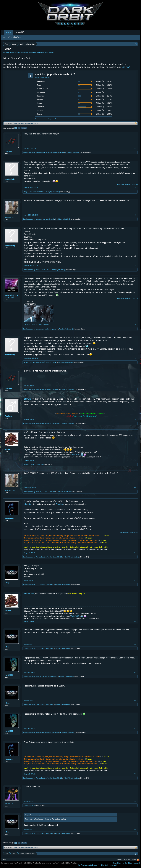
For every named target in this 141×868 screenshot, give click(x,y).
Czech (4, 860)
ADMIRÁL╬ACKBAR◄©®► (12, 297)
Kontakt (120, 860)
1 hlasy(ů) (100, 92)
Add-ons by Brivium (98, 865)
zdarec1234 (10, 218)
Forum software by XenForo (20, 863)
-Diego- (26, 192)
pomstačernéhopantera (56, 152)
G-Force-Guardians (48, 492)
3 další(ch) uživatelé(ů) (65, 362)
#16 (135, 700)
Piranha (59, 504)
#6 (135, 358)
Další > (24, 128)
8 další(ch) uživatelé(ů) (73, 152)
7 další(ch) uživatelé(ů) (67, 329)
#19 (135, 801)
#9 (135, 460)
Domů (134, 860)
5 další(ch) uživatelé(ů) (58, 270)
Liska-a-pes (33, 192)
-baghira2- (9, 518)
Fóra (8, 33)
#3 (135, 215)
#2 (135, 188)
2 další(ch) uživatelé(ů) (68, 424)
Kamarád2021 (57, 557)
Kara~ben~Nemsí (42, 152)
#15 (135, 672)
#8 (135, 419)
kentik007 (9, 675)
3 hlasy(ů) (100, 96)
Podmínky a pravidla (120, 863)
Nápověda (127, 860)
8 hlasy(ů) (100, 107)
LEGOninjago (40, 585)
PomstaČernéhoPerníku (44, 557)
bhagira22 (55, 389)
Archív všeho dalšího (21, 52)
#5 (135, 325)
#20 (135, 829)
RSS (138, 860)
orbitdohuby (10, 179)
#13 (135, 622)
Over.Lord (9, 804)
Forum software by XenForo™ (58, 863)
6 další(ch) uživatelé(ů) (71, 557)
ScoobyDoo (50, 585)
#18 (135, 774)
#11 (135, 553)
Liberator (28, 504)
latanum (46, 52)
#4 (135, 266)
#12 (135, 581)
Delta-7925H (76, 455)
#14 (135, 644)
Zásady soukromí (134, 863)
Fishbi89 (40, 192)
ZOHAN (8, 449)
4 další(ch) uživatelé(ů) (52, 192)
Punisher (9, 416)
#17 (135, 728)
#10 (135, 488)
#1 (135, 148)
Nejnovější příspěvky (12, 37)
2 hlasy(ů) (100, 81)
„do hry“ (126, 67)
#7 (135, 385)
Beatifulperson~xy (29, 152)
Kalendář (19, 32)
